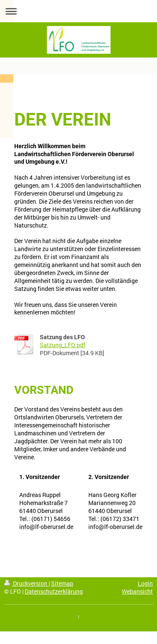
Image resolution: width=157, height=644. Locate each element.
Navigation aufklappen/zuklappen (78, 11)
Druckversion (26, 583)
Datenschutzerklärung (54, 591)
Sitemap (62, 583)
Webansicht (137, 591)
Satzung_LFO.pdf (63, 345)
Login (145, 583)
